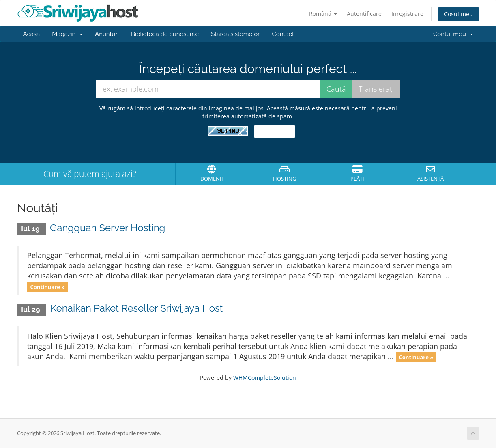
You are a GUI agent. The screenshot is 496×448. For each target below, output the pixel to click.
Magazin (67, 34)
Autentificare (364, 14)
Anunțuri (107, 34)
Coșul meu (458, 14)
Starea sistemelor (235, 34)
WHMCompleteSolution (265, 378)
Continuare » (47, 286)
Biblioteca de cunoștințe (165, 34)
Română (323, 14)
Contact (283, 34)
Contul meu (453, 34)
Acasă (32, 34)
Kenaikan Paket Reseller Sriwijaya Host (137, 308)
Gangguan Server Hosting (107, 228)
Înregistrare (407, 14)
